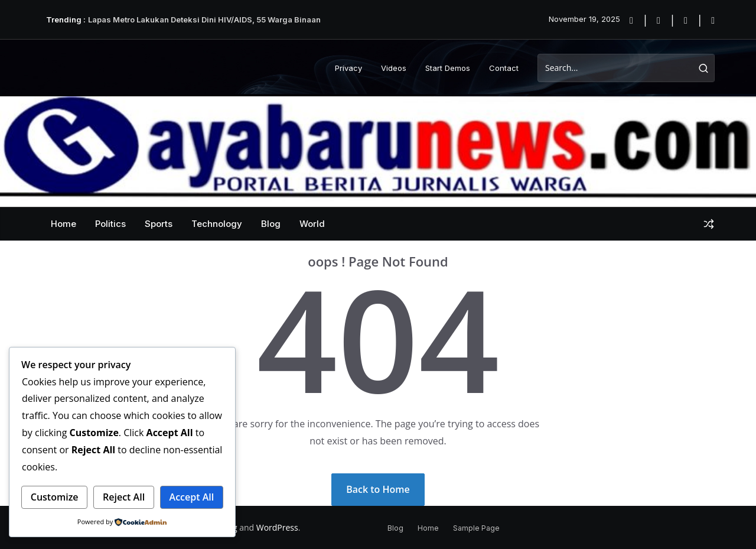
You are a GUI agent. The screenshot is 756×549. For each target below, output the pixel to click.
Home (63, 224)
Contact (504, 68)
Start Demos (448, 68)
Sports (159, 224)
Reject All (124, 497)
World (312, 224)
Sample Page (476, 528)
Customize (55, 497)
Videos (394, 68)
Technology (217, 224)
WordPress (277, 527)
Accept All (192, 497)
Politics (110, 224)
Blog (271, 224)
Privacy (348, 68)
